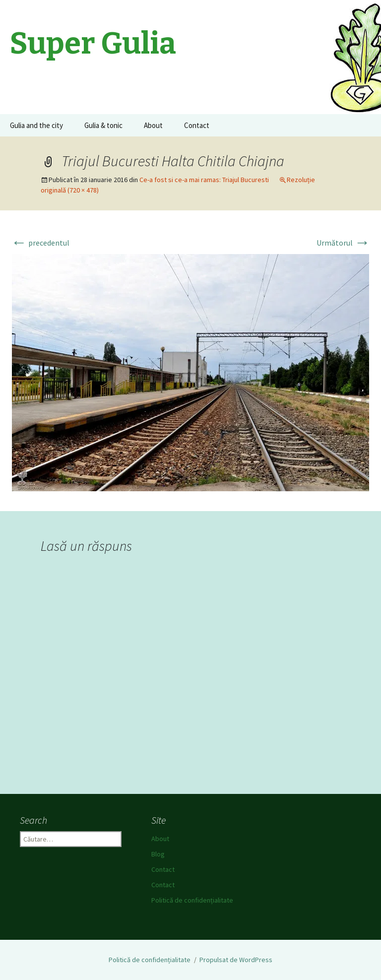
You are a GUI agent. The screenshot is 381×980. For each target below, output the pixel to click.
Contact (197, 125)
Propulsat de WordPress (236, 960)
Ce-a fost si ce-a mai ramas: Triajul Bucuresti (204, 180)
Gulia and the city (36, 125)
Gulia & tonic (103, 125)
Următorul (343, 243)
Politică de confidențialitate (192, 900)
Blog (158, 854)
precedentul (40, 243)
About (153, 125)
